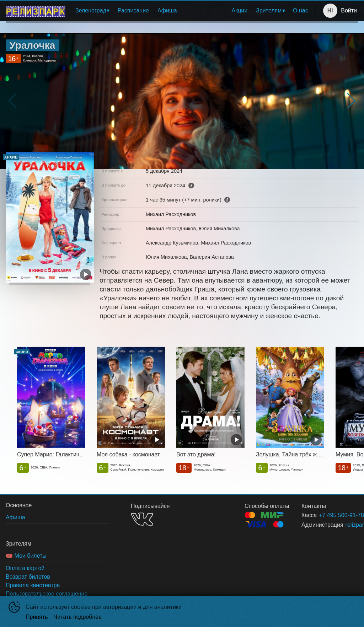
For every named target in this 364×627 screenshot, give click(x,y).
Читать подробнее (78, 617)
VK (142, 519)
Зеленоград (91, 10)
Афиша (167, 10)
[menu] (192, 11)
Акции (240, 10)
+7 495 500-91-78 (330, 515)
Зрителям (269, 10)
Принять (37, 617)
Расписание (133, 10)
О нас (301, 10)
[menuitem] (92, 11)
